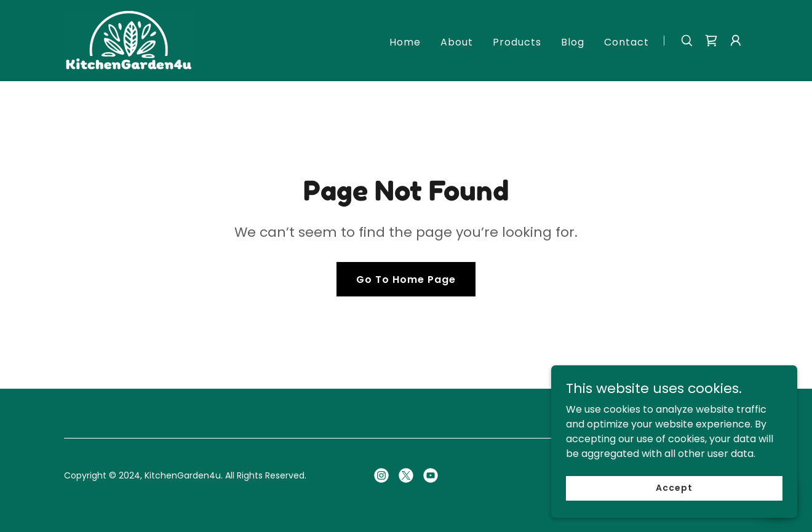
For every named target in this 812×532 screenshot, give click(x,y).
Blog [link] (573, 42)
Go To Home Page (406, 280)
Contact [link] (627, 42)
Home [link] (405, 42)
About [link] (457, 42)
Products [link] (517, 42)
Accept (674, 488)
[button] (736, 41)
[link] (129, 40)
